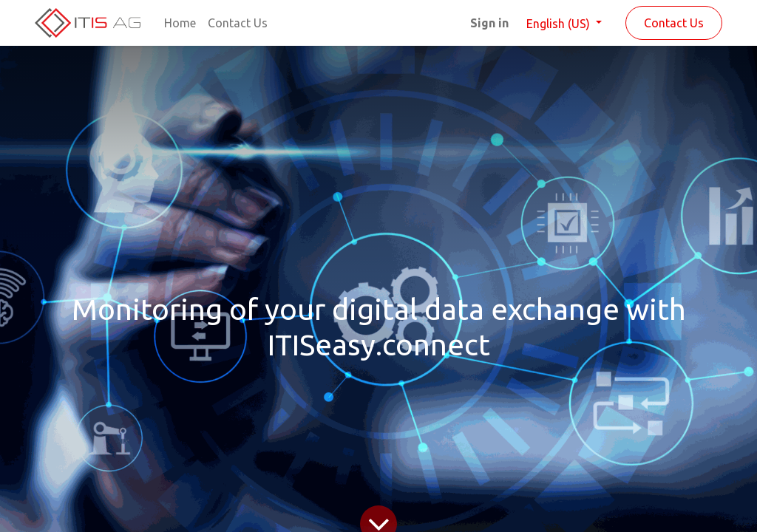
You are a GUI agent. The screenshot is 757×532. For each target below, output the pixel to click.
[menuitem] (180, 23)
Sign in (489, 23)
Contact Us (674, 23)
